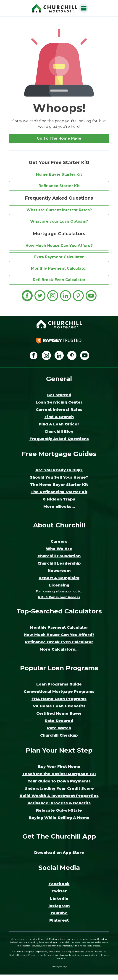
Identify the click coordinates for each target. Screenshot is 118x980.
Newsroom (59, 571)
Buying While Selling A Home (59, 818)
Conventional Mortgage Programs (59, 692)
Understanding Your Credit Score (59, 788)
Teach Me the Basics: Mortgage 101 (59, 774)
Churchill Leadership (59, 563)
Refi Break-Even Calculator (59, 280)
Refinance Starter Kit (59, 186)
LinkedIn (59, 898)
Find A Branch (59, 417)
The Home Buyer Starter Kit (59, 485)
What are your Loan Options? (59, 221)
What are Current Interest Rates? (59, 210)
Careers (59, 541)
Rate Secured (59, 721)
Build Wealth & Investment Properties (59, 796)
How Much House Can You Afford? (59, 246)
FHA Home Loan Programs (59, 699)
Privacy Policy (59, 966)
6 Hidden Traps (59, 499)
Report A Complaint (59, 578)
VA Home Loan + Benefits (59, 706)
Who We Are (59, 549)
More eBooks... (59, 507)
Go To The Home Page (59, 138)
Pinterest (59, 920)
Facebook (59, 884)
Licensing (59, 585)
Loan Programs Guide (59, 684)
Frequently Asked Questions (59, 439)
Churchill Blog (59, 431)
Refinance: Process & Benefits (59, 803)
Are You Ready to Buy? (59, 470)
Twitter (59, 891)
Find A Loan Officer (59, 424)
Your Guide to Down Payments (59, 781)
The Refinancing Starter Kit (59, 492)
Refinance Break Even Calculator (59, 642)
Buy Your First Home (59, 767)
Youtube (59, 913)
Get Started (59, 395)
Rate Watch (59, 728)
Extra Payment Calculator (59, 257)
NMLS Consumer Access (59, 597)
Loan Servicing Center (59, 402)
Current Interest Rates (59, 410)
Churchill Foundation (59, 556)
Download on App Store (59, 853)
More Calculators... (59, 649)
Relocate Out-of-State (59, 810)
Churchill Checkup (59, 735)
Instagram (59, 906)
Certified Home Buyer (59, 713)
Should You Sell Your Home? (59, 477)
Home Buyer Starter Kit (59, 174)
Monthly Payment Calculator (59, 268)
